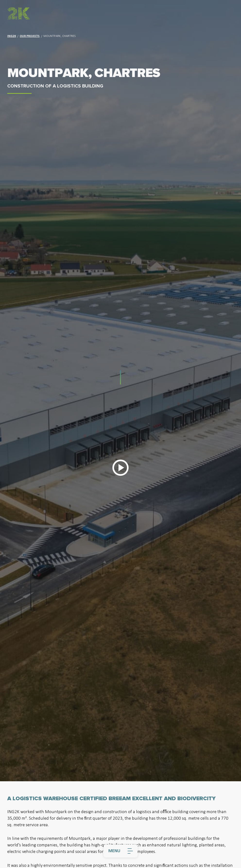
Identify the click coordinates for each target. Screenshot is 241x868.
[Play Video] (120, 468)
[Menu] (121, 851)
